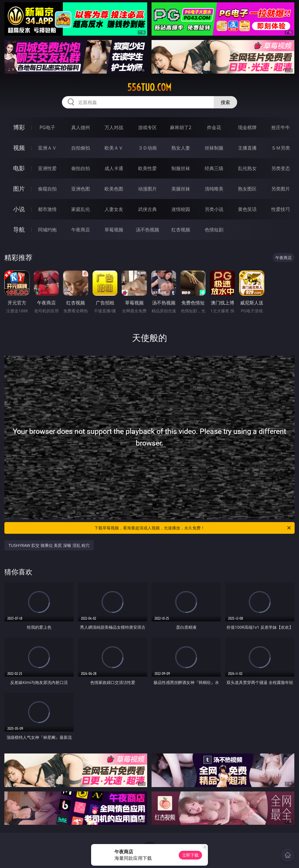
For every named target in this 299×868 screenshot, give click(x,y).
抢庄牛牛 (281, 127)
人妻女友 (114, 209)
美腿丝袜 (181, 189)
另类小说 (214, 209)
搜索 (225, 102)
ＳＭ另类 (281, 148)
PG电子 (47, 127)
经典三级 (214, 168)
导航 (19, 229)
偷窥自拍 (47, 189)
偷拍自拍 (81, 168)
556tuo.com (149, 87)
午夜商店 (81, 230)
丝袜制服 (214, 148)
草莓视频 (114, 230)
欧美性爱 (147, 168)
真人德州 (81, 127)
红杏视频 (181, 230)
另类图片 (281, 189)
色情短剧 (214, 230)
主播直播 (247, 148)
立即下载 (190, 855)
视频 (19, 148)
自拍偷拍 (81, 148)
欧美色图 (114, 189)
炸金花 (214, 127)
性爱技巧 (281, 209)
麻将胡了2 (181, 127)
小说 (19, 209)
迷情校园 (181, 209)
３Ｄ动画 (147, 148)
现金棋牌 (247, 127)
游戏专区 (147, 127)
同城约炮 (47, 230)
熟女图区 (247, 189)
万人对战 (114, 127)
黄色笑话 (247, 209)
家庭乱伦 (81, 209)
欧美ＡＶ (114, 148)
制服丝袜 (181, 168)
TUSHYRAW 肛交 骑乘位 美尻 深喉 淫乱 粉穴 (49, 545)
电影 (19, 168)
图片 (19, 189)
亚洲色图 (81, 189)
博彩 (19, 127)
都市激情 (47, 209)
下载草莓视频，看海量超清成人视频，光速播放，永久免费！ (193, 528)
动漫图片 (147, 189)
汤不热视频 (147, 230)
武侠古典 (147, 209)
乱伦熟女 (247, 168)
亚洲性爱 (47, 168)
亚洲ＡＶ (47, 148)
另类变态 (281, 168)
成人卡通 (114, 168)
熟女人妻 (181, 148)
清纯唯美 (214, 189)
